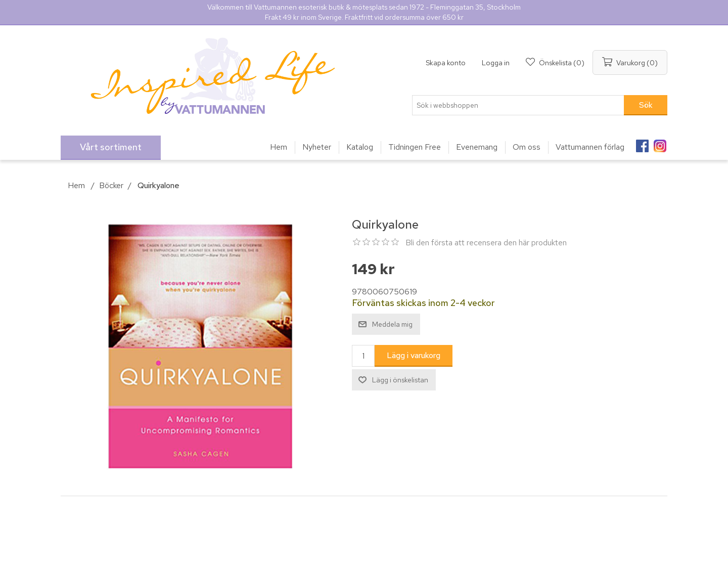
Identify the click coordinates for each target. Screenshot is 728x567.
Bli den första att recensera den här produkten (486, 243)
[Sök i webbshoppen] (518, 105)
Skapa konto (446, 63)
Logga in (496, 63)
